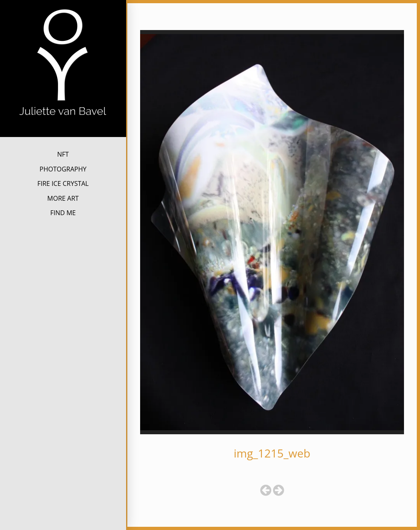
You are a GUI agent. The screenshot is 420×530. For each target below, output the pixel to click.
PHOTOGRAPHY (63, 169)
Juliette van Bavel (63, 130)
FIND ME (63, 213)
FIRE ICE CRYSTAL (63, 183)
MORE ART (63, 198)
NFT (63, 154)
